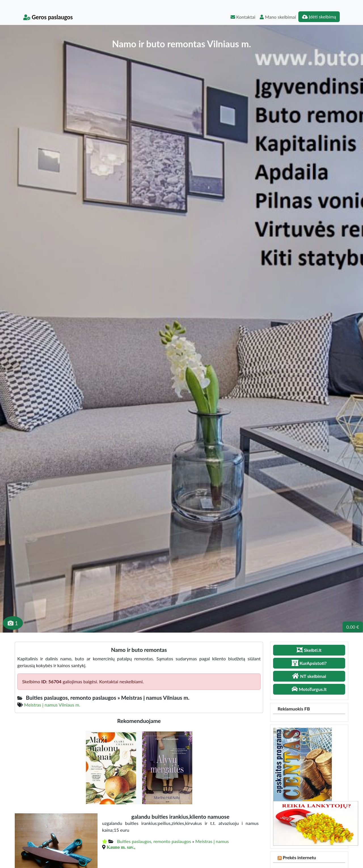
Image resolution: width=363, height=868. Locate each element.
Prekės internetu (299, 857)
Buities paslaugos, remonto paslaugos (154, 841)
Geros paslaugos (48, 17)
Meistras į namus (212, 841)
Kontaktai (243, 17)
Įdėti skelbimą (319, 17)
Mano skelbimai (278, 17)
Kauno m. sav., (121, 847)
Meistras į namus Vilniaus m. (52, 705)
